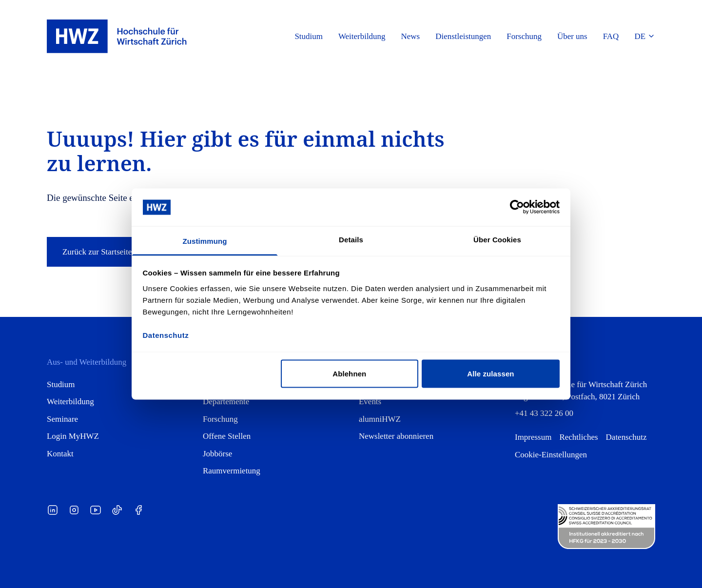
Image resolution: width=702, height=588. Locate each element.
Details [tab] (351, 239)
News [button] (411, 36)
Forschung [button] (524, 36)
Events (370, 402)
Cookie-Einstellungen (551, 455)
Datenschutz (626, 437)
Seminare (62, 419)
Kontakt (60, 454)
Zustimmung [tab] (205, 241)
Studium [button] (309, 36)
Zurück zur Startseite (105, 252)
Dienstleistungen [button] (463, 36)
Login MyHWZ (73, 436)
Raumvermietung (232, 471)
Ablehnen (349, 374)
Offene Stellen (227, 436)
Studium (61, 384)
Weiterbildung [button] (362, 36)
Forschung (220, 419)
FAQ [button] (611, 36)
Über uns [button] (572, 36)
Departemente (226, 402)
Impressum (533, 437)
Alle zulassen (490, 374)
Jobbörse (217, 454)
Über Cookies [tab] (497, 239)
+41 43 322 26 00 (544, 413)
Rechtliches (578, 437)
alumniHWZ (380, 419)
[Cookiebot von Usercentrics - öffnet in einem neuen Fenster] (517, 207)
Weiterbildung (70, 402)
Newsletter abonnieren (396, 436)
